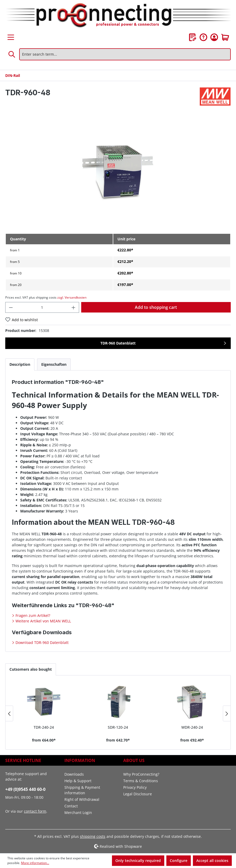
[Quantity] (42, 307)
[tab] (20, 364)
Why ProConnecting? (141, 774)
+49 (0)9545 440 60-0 (25, 789)
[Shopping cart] (225, 37)
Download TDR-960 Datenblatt (42, 642)
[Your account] (214, 37)
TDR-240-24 (44, 727)
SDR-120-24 (118, 727)
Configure (179, 861)
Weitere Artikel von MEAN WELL (43, 621)
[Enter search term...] (125, 54)
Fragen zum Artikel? (32, 615)
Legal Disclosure (138, 794)
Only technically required (138, 861)
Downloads (74, 774)
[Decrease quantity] (11, 307)
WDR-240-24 (192, 727)
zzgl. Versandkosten (72, 297)
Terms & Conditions (141, 781)
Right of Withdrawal (82, 799)
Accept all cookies (212, 861)
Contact (71, 806)
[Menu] (11, 37)
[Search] (12, 54)
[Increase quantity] (74, 307)
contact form (35, 811)
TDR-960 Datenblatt (118, 343)
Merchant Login (78, 813)
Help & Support (78, 781)
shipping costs (93, 836)
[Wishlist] (193, 37)
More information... (35, 863)
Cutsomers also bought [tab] (31, 669)
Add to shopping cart (156, 307)
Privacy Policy (135, 787)
